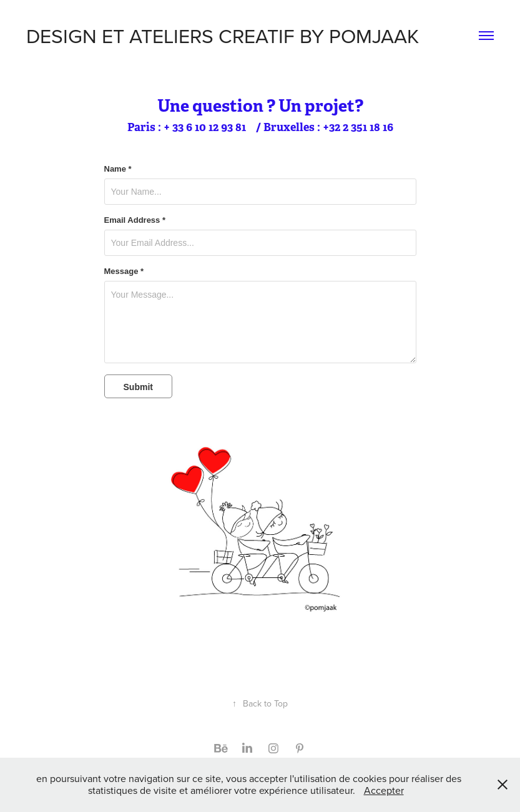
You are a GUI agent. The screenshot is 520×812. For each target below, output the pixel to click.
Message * (124, 271)
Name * (118, 169)
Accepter (384, 790)
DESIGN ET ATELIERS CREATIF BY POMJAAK (223, 35)
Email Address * (135, 220)
